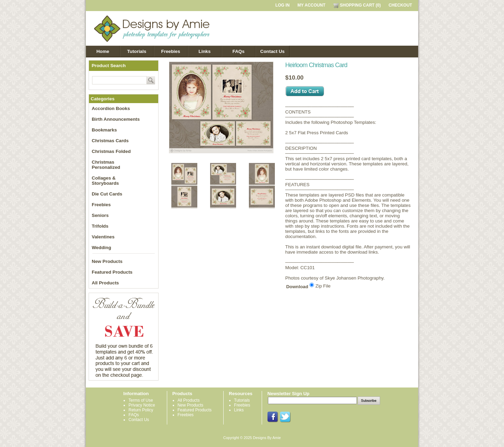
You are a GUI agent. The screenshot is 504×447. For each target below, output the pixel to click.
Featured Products (112, 272)
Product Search (109, 66)
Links (205, 51)
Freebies (171, 51)
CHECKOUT (400, 5)
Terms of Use (141, 400)
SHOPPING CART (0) (357, 5)
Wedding (101, 248)
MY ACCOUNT (311, 5)
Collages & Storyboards (105, 181)
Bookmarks (104, 130)
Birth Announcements (116, 119)
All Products (105, 283)
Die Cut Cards (107, 194)
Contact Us (272, 51)
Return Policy (141, 410)
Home (103, 51)
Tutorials (137, 51)
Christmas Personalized (106, 165)
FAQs (239, 51)
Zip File (323, 286)
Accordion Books (111, 108)
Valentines (103, 237)
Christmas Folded (111, 151)
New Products (107, 261)
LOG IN (282, 5)
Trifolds (100, 226)
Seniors (100, 215)
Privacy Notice (142, 405)
